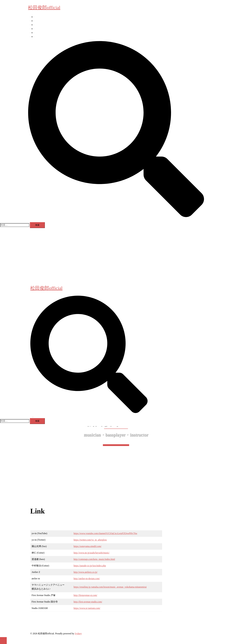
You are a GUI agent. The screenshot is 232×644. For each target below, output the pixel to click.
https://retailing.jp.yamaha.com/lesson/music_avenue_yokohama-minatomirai (110, 587)
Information (40, 17)
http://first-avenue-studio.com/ (88, 602)
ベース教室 (40, 21)
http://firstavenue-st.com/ (85, 595)
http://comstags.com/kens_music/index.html (94, 559)
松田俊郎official (44, 7)
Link (36, 29)
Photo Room (40, 25)
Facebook (39, 33)
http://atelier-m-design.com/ (87, 579)
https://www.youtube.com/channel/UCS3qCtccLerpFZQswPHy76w (105, 533)
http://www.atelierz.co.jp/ (86, 572)
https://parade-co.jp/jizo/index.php (90, 566)
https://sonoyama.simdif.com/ (87, 546)
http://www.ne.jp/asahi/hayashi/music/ (92, 553)
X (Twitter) (39, 37)
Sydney (78, 634)
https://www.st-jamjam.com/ (87, 608)
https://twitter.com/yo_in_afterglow (90, 540)
